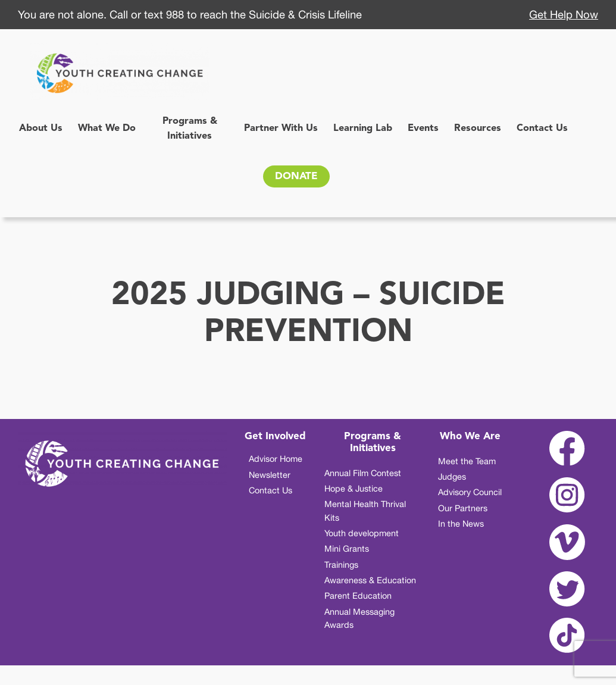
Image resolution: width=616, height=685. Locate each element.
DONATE (296, 176)
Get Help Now (564, 14)
